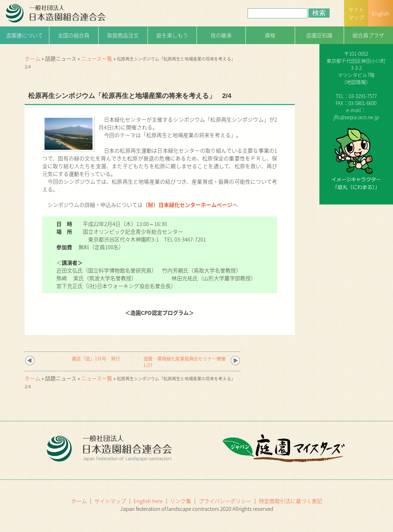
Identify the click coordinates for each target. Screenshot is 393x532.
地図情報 (356, 82)
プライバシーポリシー (225, 501)
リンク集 (181, 501)
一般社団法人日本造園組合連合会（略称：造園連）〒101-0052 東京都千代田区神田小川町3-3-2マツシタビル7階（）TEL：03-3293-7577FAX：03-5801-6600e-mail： (356, 71)
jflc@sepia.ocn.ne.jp (356, 117)
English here (148, 501)
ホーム (33, 59)
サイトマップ (110, 501)
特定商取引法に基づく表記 (291, 501)
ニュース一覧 (97, 59)
